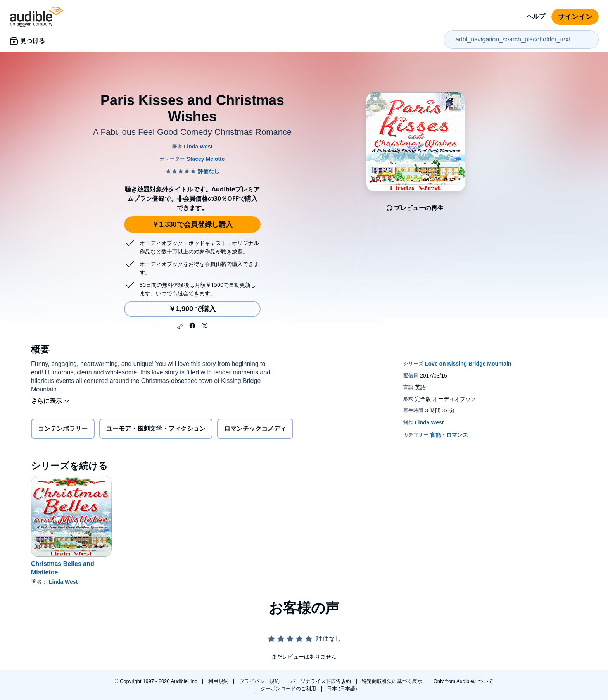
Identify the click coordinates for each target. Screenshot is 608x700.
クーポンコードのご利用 (289, 689)
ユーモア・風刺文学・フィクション (156, 428)
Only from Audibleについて (464, 681)
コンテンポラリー (63, 428)
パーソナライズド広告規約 (321, 681)
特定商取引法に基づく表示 (393, 681)
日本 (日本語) (342, 689)
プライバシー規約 (260, 681)
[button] (180, 326)
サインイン (575, 17)
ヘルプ (536, 16)
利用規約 (219, 681)
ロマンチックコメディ (255, 428)
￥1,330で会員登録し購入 (192, 224)
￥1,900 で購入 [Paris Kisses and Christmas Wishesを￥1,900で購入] (192, 309)
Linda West (63, 582)
